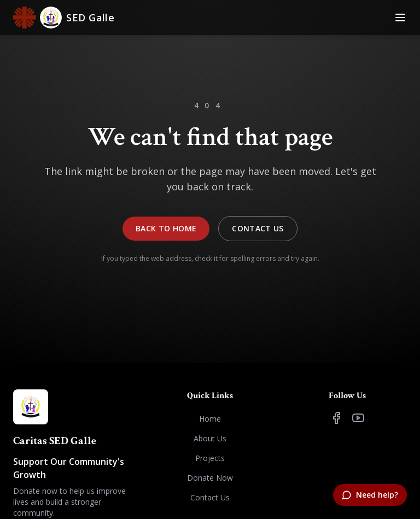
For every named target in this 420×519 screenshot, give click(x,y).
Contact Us (258, 228)
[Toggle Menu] (400, 18)
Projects (210, 458)
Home (210, 419)
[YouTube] (358, 418)
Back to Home (166, 228)
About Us (210, 438)
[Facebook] (336, 418)
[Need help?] (370, 495)
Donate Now (210, 478)
